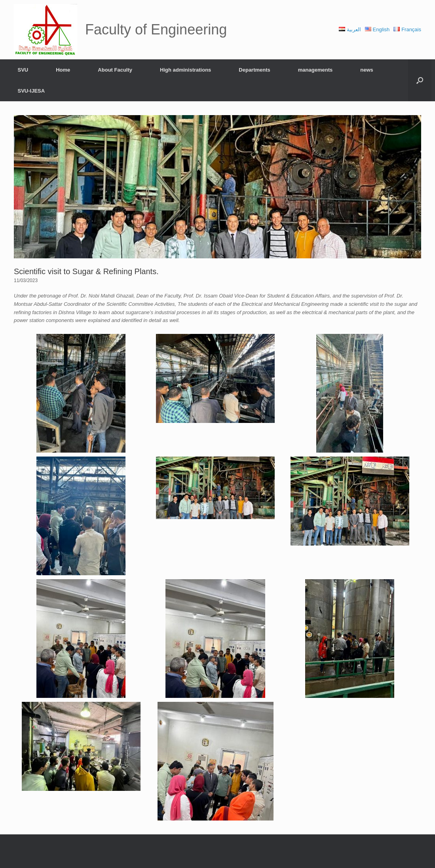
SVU (23, 70)
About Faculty (115, 70)
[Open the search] (420, 80)
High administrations (185, 70)
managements (315, 70)
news (367, 70)
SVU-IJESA (31, 91)
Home (63, 70)
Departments (254, 70)
